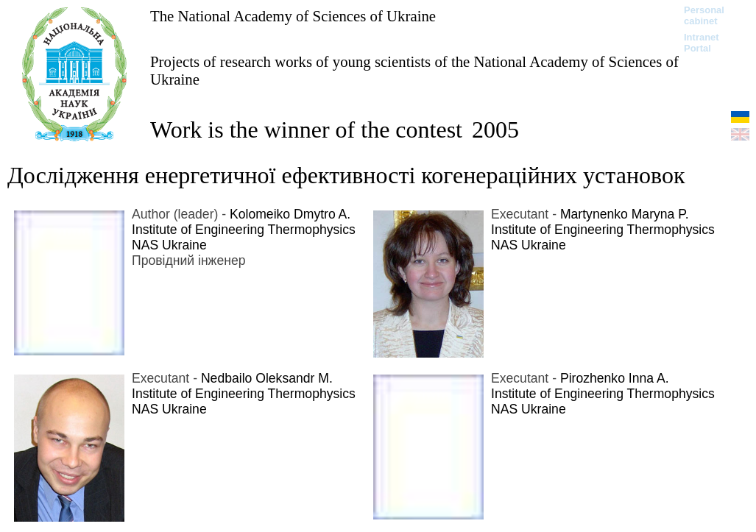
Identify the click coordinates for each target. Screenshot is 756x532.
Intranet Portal (702, 43)
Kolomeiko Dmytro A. (290, 214)
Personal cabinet (704, 15)
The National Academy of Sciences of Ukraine (293, 16)
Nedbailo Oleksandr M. (267, 378)
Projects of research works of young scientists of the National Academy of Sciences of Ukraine (414, 70)
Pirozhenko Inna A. (615, 378)
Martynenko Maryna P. (625, 214)
